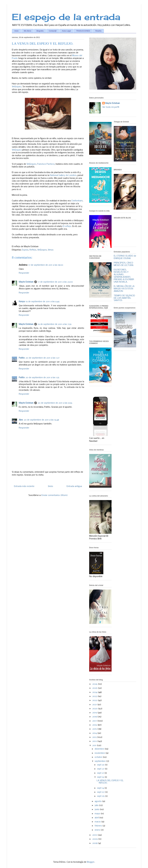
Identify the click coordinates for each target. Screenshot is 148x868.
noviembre (100, 753)
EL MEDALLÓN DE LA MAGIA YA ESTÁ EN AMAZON (124, 289)
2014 (95, 733)
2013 (95, 737)
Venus (51, 250)
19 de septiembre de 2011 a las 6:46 (43, 302)
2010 (95, 835)
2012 (95, 741)
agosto (98, 801)
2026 (95, 684)
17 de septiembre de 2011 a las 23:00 (55, 282)
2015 (95, 729)
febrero (99, 826)
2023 (95, 696)
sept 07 (101, 792)
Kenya (22, 302)
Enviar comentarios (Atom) (55, 495)
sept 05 (101, 796)
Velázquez (17, 87)
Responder (24, 273)
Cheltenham (77, 201)
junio (97, 809)
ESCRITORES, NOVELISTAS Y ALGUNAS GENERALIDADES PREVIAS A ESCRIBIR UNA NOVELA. (124, 276)
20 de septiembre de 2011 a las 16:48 (41, 420)
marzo (98, 822)
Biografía (40, 31)
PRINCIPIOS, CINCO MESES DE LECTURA (124, 264)
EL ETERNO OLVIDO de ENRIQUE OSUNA (125, 257)
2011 (95, 746)
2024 (95, 692)
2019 (95, 713)
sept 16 (101, 777)
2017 (95, 721)
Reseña (98, 31)
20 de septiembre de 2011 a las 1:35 (42, 378)
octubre (99, 757)
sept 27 (101, 769)
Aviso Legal (66, 31)
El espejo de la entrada (66, 17)
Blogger (91, 862)
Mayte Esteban (26, 282)
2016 (95, 725)
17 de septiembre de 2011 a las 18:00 (46, 265)
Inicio (16, 31)
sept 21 (101, 773)
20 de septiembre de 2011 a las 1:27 (42, 358)
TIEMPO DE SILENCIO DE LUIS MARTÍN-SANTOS (124, 298)
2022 (95, 700)
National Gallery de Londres (63, 175)
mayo (98, 814)
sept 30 (101, 765)
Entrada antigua (74, 486)
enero (98, 830)
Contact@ (53, 31)
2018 (95, 717)
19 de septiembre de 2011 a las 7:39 (55, 324)
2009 (95, 839)
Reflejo (33, 250)
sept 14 (101, 788)
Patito (22, 358)
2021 (95, 705)
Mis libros (28, 31)
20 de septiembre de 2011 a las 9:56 (55, 403)
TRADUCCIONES (83, 31)
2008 (95, 843)
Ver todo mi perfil (111, 107)
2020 (95, 709)
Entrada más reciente (24, 486)
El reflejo (67, 226)
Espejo (25, 250)
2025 (95, 688)
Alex (21, 420)
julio (97, 805)
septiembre (100, 761)
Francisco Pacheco (46, 164)
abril (97, 818)
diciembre (100, 749)
